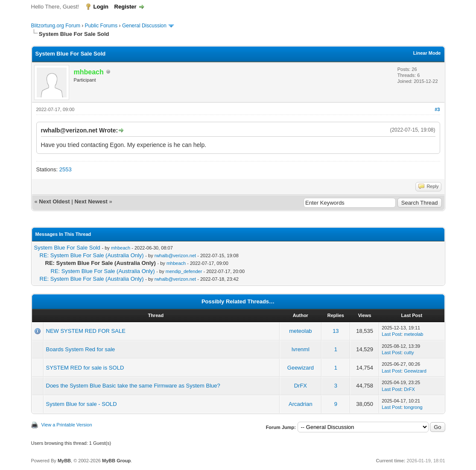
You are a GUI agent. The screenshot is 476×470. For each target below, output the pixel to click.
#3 (437, 109)
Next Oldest (54, 201)
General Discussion (144, 26)
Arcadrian (301, 404)
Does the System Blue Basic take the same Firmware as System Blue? (133, 386)
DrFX (301, 386)
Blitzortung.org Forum (56, 26)
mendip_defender (184, 271)
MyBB (64, 461)
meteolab (300, 331)
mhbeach (121, 248)
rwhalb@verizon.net (175, 256)
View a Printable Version (67, 425)
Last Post (391, 334)
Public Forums (101, 26)
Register (126, 7)
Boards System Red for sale (81, 349)
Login (101, 7)
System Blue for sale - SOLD (82, 404)
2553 (66, 169)
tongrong (413, 407)
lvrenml (301, 349)
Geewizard (301, 368)
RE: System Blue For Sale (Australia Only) (92, 255)
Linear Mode (427, 53)
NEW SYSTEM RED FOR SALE (86, 331)
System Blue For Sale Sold (67, 248)
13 (336, 331)
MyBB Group (116, 461)
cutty (409, 352)
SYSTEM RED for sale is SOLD (85, 368)
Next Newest (91, 201)
